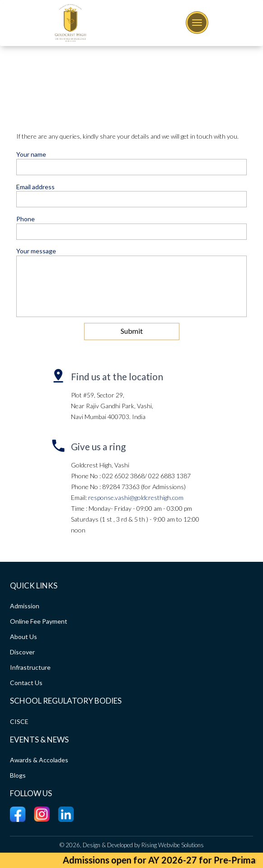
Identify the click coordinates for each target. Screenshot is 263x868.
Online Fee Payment (39, 621)
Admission (25, 606)
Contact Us (26, 683)
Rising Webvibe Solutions (173, 845)
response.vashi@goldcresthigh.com (136, 497)
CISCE (19, 721)
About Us (23, 637)
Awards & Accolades (39, 760)
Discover (22, 652)
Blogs (18, 775)
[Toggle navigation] (197, 23)
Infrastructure (30, 667)
